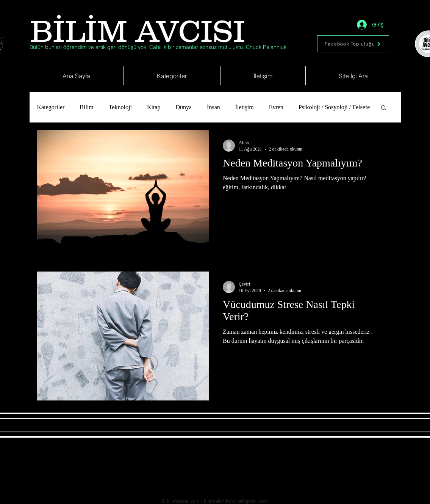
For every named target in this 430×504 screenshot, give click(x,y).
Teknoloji (120, 107)
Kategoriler (51, 107)
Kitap (154, 107)
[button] (384, 108)
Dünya (184, 107)
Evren (276, 107)
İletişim (245, 107)
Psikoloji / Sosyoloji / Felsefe (334, 107)
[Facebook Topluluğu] (353, 44)
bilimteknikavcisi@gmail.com (236, 501)
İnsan (213, 107)
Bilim (86, 107)
